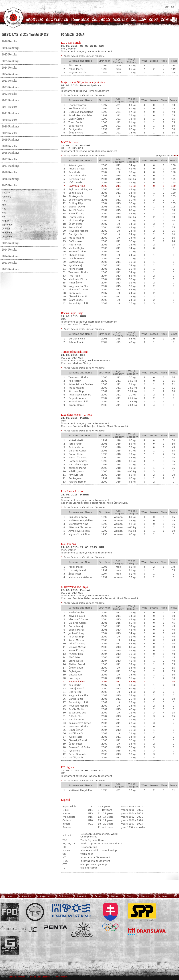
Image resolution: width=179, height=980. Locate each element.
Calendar (101, 20)
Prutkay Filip (76, 203)
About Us (34, 20)
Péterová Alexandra (80, 527)
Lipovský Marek (78, 570)
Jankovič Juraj (76, 633)
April (4, 205)
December (7, 237)
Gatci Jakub (75, 234)
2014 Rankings (11, 256)
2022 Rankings (11, 100)
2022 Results (9, 94)
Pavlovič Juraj (76, 214)
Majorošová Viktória (80, 577)
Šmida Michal (76, 133)
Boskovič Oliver (78, 252)
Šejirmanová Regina (80, 189)
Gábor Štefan (76, 119)
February (6, 197)
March (5, 201)
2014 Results (9, 250)
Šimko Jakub (76, 196)
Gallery (138, 20)
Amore (82, 930)
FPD (10, 912)
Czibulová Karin (78, 517)
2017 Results (9, 159)
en (172, 7)
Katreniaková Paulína (81, 384)
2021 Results (9, 107)
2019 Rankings (11, 140)
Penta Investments (56, 927)
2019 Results (9, 133)
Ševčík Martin (76, 709)
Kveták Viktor (76, 210)
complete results (165, 156)
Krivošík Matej (77, 169)
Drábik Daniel (76, 258)
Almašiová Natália (79, 531)
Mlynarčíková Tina (79, 534)
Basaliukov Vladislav (80, 115)
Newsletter (57, 20)
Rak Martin (75, 172)
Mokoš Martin (76, 440)
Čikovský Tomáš (78, 296)
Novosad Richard (78, 231)
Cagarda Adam (77, 398)
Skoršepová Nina (78, 524)
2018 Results (9, 146)
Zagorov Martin (77, 72)
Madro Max (75, 245)
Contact (168, 20)
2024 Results (9, 68)
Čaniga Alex (75, 129)
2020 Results (9, 120)
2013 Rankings (11, 269)
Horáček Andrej (78, 108)
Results (120, 20)
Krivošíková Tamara (80, 395)
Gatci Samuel (76, 262)
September (8, 225)
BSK (71, 911)
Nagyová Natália (78, 286)
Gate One (10, 945)
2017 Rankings (11, 166)
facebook (159, 896)
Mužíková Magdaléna (81, 112)
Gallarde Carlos (77, 176)
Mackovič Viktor (78, 279)
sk (167, 7)
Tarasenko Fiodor (78, 272)
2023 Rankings (11, 87)
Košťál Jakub (76, 758)
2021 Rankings (11, 113)
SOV (110, 917)
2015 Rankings (11, 243)
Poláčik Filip (75, 716)
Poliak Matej (76, 69)
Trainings (80, 20)
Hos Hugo (74, 276)
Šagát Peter (75, 224)
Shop (153, 20)
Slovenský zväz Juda (35, 912)
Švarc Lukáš (76, 300)
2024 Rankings (11, 74)
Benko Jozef (75, 478)
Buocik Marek (76, 630)
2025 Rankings (11, 61)
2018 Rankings (11, 153)
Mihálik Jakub (76, 471)
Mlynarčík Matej (78, 458)
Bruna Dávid (76, 227)
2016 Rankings (11, 179)
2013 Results (9, 263)
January (6, 193)
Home (7, 896)
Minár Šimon (76, 283)
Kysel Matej (75, 265)
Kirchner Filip (76, 220)
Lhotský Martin (77, 105)
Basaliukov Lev (77, 713)
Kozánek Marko (77, 468)
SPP (142, 912)
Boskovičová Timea (80, 200)
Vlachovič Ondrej (78, 290)
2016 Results (9, 172)
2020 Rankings (11, 127)
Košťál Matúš (76, 733)
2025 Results (9, 55)
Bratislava (147, 931)
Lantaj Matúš (76, 217)
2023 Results (9, 81)
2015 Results (9, 185)
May (4, 209)
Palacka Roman (77, 482)
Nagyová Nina (77, 186)
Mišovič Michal (77, 647)
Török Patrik (75, 182)
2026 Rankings (11, 48)
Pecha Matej (76, 269)
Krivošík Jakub (77, 165)
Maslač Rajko (76, 248)
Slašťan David (77, 207)
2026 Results (9, 41)
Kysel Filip (74, 751)
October (6, 229)
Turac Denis (75, 122)
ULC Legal (19, 929)
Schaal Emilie (76, 342)
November (7, 233)
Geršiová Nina (77, 179)
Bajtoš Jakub (76, 193)
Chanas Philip (76, 255)
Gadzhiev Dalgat (78, 464)
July (4, 217)
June (4, 213)
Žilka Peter (75, 66)
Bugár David (76, 126)
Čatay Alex (75, 293)
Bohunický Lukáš (78, 303)
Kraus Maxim (76, 238)
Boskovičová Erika (79, 747)
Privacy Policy (61, 977)
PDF (176, 156)
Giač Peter (75, 657)
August (5, 221)
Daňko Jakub (76, 241)
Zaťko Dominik (77, 754)
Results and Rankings (25, 34)
